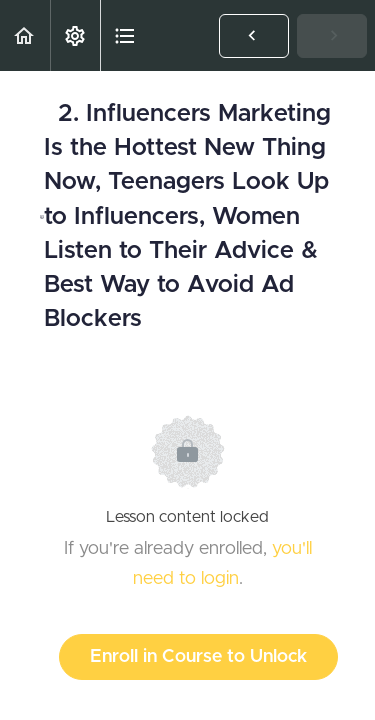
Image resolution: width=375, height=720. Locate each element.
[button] (25, 35)
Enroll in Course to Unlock (198, 657)
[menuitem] (75, 35)
